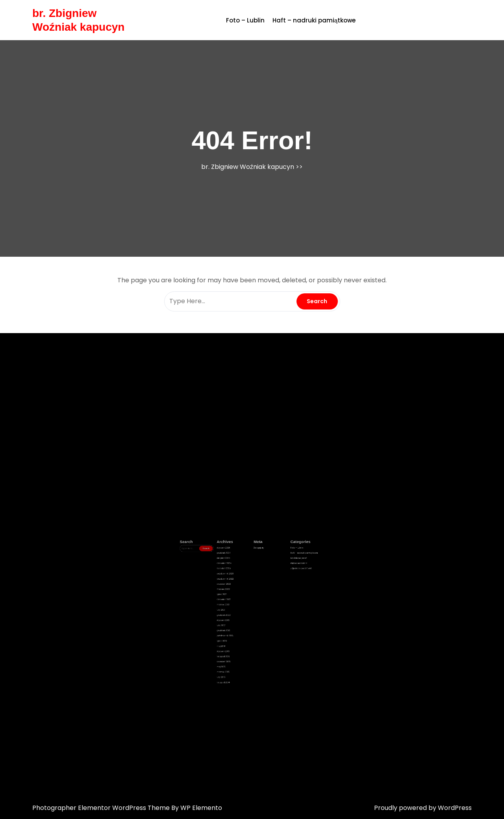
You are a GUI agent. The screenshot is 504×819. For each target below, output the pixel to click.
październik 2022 (239, 602)
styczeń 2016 (238, 636)
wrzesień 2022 (239, 604)
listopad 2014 (239, 650)
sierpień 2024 (239, 592)
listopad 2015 (239, 638)
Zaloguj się (255, 587)
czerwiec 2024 (239, 594)
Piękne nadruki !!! (274, 594)
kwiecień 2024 (239, 597)
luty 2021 (237, 616)
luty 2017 (237, 623)
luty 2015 (237, 648)
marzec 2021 (238, 614)
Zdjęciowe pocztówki (275, 597)
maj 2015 (237, 643)
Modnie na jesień (274, 592)
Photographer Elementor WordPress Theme (102, 808)
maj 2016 (237, 633)
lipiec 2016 (238, 631)
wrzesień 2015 (239, 641)
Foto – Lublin (245, 20)
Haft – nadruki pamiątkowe (314, 20)
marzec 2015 (238, 645)
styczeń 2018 (238, 621)
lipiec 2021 (238, 609)
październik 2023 (239, 599)
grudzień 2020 (239, 619)
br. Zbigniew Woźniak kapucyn (248, 167)
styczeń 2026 (239, 587)
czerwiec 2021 (239, 611)
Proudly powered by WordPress (423, 808)
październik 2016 (239, 628)
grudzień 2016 (239, 626)
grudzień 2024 (239, 589)
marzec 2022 (239, 606)
